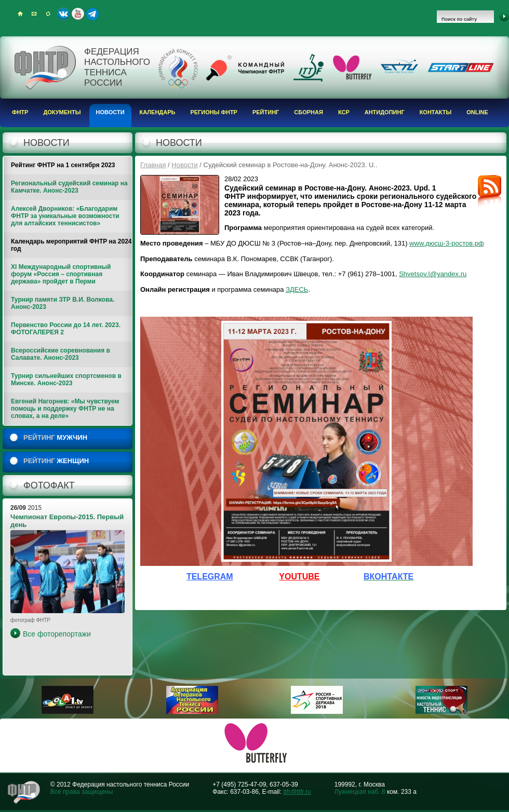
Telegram (92, 14)
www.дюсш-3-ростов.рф (447, 243)
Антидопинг (385, 112)
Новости (110, 112)
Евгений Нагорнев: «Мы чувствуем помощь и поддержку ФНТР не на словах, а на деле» (65, 409)
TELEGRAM (210, 577)
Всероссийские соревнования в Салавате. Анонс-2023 (61, 354)
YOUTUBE (299, 577)
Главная (153, 165)
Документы (62, 112)
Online (477, 112)
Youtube (78, 14)
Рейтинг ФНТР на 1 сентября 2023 (63, 165)
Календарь (158, 112)
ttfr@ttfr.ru (297, 792)
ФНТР (20, 112)
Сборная (309, 112)
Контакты (436, 112)
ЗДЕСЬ (297, 289)
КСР (344, 112)
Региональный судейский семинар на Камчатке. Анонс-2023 (69, 187)
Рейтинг (266, 112)
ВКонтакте (63, 14)
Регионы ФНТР (214, 112)
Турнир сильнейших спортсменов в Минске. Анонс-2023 (66, 380)
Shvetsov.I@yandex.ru (433, 274)
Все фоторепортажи (57, 634)
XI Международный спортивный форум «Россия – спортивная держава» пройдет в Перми (61, 274)
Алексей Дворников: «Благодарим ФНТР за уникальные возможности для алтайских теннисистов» (65, 216)
